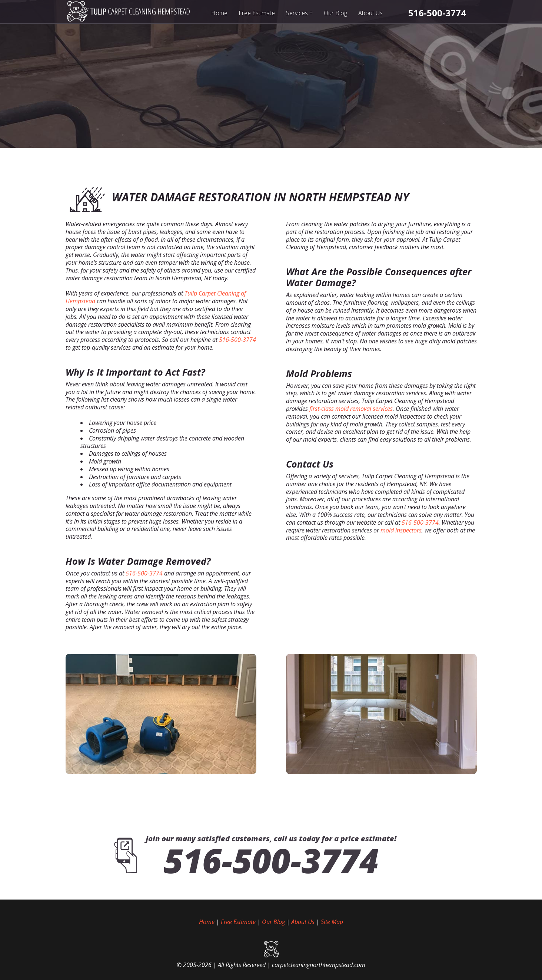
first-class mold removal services (351, 409)
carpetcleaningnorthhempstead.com (319, 965)
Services (300, 13)
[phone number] (437, 13)
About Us (370, 13)
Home (219, 13)
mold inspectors (401, 530)
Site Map (332, 922)
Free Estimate (257, 13)
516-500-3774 (237, 340)
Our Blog (335, 13)
